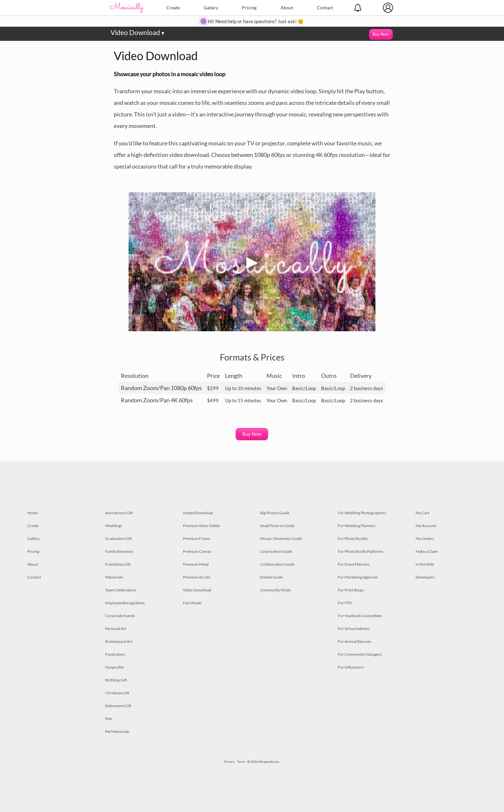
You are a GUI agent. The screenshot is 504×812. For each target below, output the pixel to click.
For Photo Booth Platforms (360, 551)
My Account (426, 526)
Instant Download (198, 513)
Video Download (137, 32)
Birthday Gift (116, 680)
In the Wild (425, 564)
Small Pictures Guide (277, 526)
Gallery (211, 8)
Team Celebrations (121, 590)
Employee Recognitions (125, 603)
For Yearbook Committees (360, 616)
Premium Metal (196, 564)
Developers (425, 577)
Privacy (230, 762)
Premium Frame (196, 538)
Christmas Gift (117, 693)
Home (32, 513)
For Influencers (351, 667)
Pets (109, 719)
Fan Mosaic (193, 603)
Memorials (114, 577)
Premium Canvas (197, 551)
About (287, 8)
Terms (241, 762)
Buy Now (381, 34)
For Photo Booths (353, 538)
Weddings (114, 526)
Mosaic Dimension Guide (281, 538)
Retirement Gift (118, 706)
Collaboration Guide (277, 564)
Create (173, 8)
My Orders (425, 538)
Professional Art (119, 641)
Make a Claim (427, 551)
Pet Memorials (117, 731)
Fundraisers (115, 654)
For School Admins (354, 629)
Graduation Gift (118, 538)
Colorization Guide (276, 551)
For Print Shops (351, 590)
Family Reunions (119, 551)
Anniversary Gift (119, 513)
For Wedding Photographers (362, 513)
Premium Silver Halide (201, 526)
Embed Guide (271, 577)
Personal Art (116, 629)
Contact (325, 8)
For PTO (345, 603)
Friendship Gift (118, 564)
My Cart (422, 513)
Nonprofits (114, 667)
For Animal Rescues (354, 641)
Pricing (249, 8)
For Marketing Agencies (358, 577)
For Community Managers (360, 654)
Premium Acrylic (197, 577)
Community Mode (275, 590)
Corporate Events (120, 616)
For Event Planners (354, 564)
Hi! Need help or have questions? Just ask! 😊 (256, 21)
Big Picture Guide (275, 513)
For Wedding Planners (357, 526)
